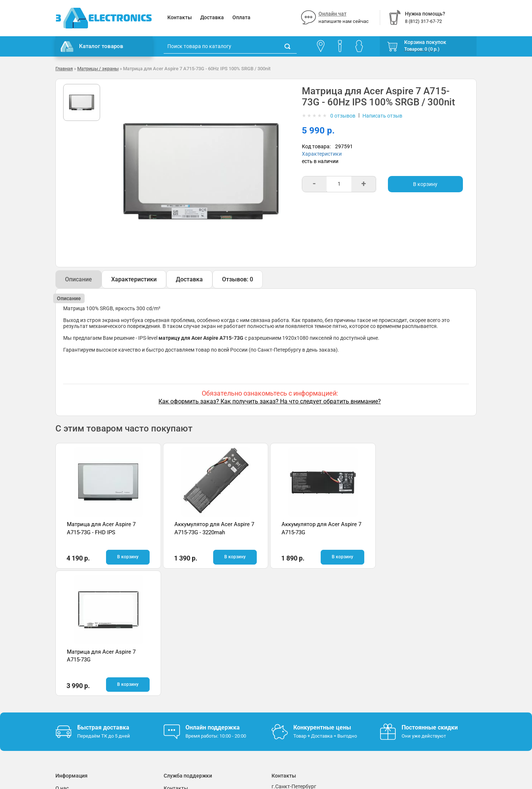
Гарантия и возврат (79, 672)
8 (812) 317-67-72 (292, 681)
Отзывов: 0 (238, 279)
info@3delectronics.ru (339, 681)
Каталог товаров (92, 47)
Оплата (241, 17)
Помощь (174, 672)
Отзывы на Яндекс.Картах (412, 673)
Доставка (212, 17)
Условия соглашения (81, 683)
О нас (62, 661)
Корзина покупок (425, 42)
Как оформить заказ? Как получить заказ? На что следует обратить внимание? (270, 401)
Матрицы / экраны (98, 69)
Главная (64, 69)
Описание (79, 279)
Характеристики (322, 154)
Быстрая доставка (103, 600)
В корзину (425, 184)
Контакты (180, 17)
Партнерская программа (86, 705)
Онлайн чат (332, 14)
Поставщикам (73, 694)
